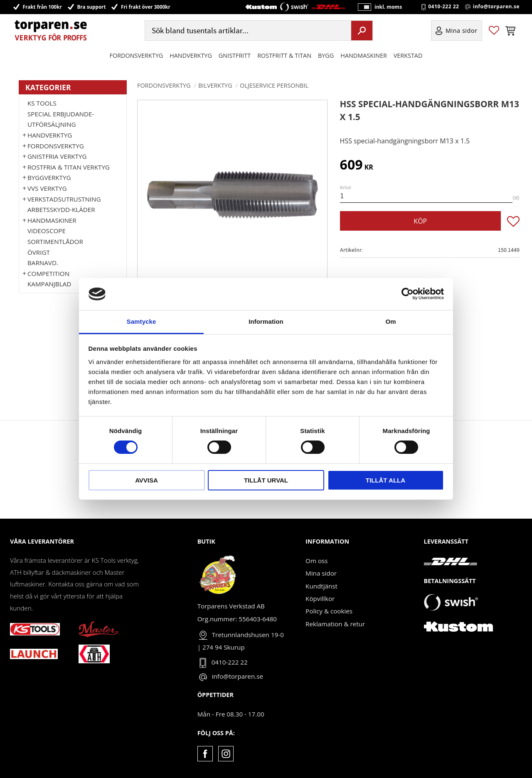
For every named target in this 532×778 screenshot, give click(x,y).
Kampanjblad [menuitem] (49, 284)
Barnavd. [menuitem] (43, 263)
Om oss (316, 561)
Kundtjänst (321, 586)
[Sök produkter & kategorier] (247, 31)
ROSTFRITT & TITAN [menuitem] (284, 55)
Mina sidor (321, 573)
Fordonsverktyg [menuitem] (137, 55)
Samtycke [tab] (142, 321)
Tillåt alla (385, 480)
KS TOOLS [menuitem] (42, 103)
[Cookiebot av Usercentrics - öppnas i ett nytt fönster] (408, 294)
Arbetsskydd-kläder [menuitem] (61, 209)
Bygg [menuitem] (326, 55)
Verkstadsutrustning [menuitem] (64, 199)
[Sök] (362, 30)
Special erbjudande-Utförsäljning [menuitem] (61, 119)
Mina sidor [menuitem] (462, 31)
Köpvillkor (320, 598)
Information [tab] (266, 321)
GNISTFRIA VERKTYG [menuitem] (57, 156)
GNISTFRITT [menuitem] (235, 55)
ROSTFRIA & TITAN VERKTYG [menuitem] (69, 167)
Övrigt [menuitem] (39, 252)
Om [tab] (390, 321)
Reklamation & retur (335, 624)
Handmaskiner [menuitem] (363, 55)
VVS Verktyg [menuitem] (47, 188)
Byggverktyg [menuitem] (49, 177)
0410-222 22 (443, 7)
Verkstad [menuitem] (408, 55)
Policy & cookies (329, 611)
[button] (494, 31)
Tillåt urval (266, 480)
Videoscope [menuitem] (47, 231)
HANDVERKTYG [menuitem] (191, 55)
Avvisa (147, 480)
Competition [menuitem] (48, 273)
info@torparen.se (496, 7)
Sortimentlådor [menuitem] (55, 241)
